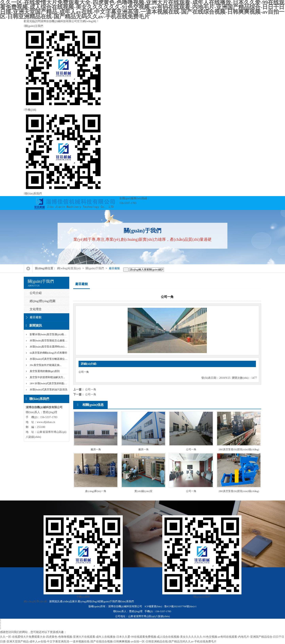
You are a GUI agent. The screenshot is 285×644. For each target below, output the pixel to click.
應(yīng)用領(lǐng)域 (89, 601)
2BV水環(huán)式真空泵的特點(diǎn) (50, 383)
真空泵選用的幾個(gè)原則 (45, 371)
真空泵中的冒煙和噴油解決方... (47, 377)
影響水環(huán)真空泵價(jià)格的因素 (51, 334)
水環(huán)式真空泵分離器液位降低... (51, 359)
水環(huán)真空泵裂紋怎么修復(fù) (49, 340)
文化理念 (36, 309)
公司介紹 (36, 293)
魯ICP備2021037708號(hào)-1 (180, 606)
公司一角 (91, 390)
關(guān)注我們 (142, 66)
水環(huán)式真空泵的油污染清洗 (48, 390)
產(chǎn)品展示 (68, 601)
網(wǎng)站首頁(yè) (69, 268)
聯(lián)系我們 (33, 194)
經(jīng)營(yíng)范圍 (43, 301)
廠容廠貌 (114, 268)
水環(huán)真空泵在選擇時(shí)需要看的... (53, 347)
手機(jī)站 (142, 150)
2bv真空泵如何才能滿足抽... (45, 365)
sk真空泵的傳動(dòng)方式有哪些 (48, 353)
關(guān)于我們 (95, 268)
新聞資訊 (54, 601)
